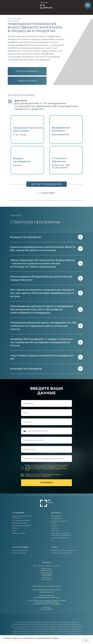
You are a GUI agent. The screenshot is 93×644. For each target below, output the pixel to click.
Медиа (14, 531)
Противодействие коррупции (21, 526)
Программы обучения (19, 553)
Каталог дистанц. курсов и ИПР (61, 553)
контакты (46, 563)
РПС (53, 540)
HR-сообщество (56, 516)
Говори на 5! (55, 531)
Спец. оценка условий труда (21, 520)
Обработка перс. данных (20, 523)
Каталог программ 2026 (19, 550)
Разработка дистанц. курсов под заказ (63, 550)
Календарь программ (19, 533)
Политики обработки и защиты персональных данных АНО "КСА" (46, 469)
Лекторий (54, 528)
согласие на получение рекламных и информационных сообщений (44, 475)
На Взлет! (54, 526)
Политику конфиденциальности (56, 633)
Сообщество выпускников (60, 538)
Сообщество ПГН (57, 519)
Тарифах (58, 604)
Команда (15, 528)
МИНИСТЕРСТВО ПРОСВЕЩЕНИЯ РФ (47, 586)
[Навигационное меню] (88, 5)
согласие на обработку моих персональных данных (47, 466)
